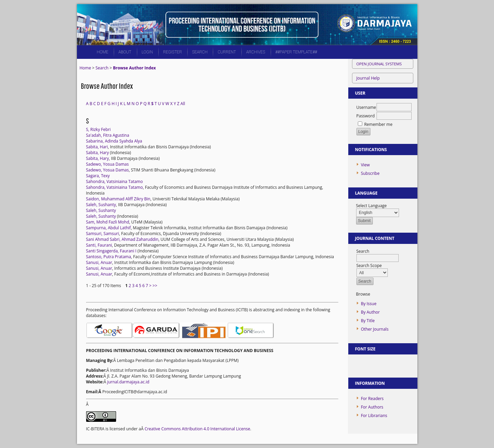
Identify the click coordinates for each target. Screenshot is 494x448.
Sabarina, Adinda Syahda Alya (114, 141)
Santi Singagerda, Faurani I (111, 251)
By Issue (369, 304)
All (183, 104)
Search (200, 52)
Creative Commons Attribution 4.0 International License (197, 429)
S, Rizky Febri (99, 129)
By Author (370, 312)
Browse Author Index (134, 68)
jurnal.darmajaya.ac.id (128, 382)
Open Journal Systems (379, 64)
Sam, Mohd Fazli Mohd (108, 222)
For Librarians (374, 416)
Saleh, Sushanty (101, 205)
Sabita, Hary (98, 153)
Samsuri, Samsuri (103, 234)
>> (155, 286)
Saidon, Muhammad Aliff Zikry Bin (118, 199)
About (125, 52)
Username (366, 107)
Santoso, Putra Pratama (109, 257)
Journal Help (368, 78)
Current (227, 52)
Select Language (371, 206)
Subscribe (370, 173)
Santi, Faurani (99, 245)
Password (366, 116)
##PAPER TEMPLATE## (296, 52)
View (365, 165)
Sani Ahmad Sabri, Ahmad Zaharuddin (122, 239)
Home (103, 52)
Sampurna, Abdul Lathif (109, 228)
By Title (368, 321)
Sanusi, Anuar (99, 262)
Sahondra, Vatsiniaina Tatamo (115, 181)
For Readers (372, 399)
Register (172, 52)
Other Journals (375, 329)
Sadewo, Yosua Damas (108, 164)
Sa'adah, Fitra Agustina (108, 135)
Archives (256, 52)
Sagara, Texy (98, 176)
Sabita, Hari (97, 147)
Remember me (378, 124)
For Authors (372, 407)
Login (147, 52)
